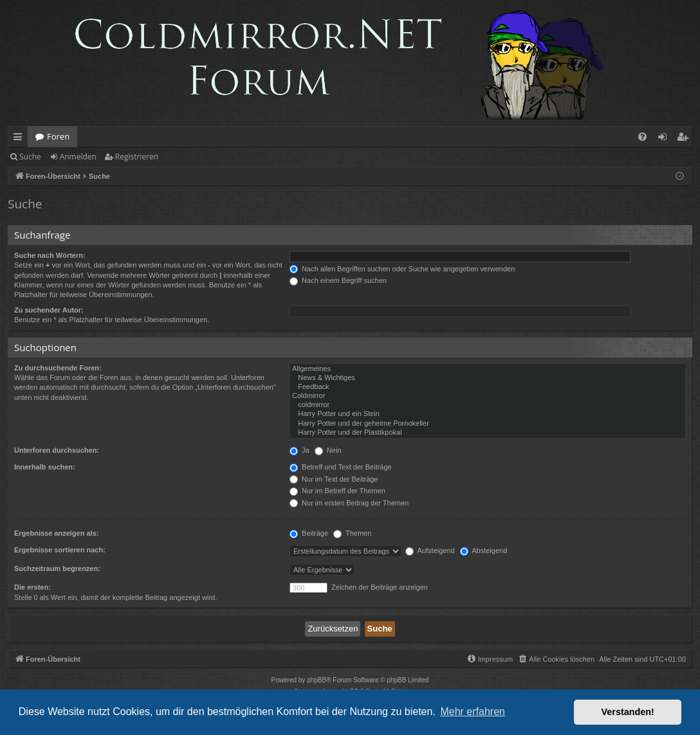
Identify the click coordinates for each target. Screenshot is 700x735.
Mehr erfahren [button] (473, 712)
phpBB (317, 680)
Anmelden (78, 157)
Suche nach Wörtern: (50, 255)
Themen (352, 533)
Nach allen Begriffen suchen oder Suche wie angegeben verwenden (402, 269)
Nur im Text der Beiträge (334, 479)
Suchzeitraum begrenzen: (57, 568)
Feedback (488, 387)
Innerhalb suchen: (45, 467)
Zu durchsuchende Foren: (58, 368)
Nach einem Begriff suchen (338, 280)
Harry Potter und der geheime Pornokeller (488, 424)
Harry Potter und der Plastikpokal (488, 433)
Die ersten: (32, 587)
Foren (58, 136)
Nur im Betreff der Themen (337, 491)
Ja (299, 450)
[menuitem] (642, 137)
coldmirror (488, 405)
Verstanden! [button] (628, 712)
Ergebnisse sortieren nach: (60, 550)
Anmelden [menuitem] (666, 139)
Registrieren (137, 157)
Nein (328, 450)
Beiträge (309, 533)
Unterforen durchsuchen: (57, 450)
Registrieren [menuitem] (685, 139)
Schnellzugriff (20, 139)
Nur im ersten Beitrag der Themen (349, 503)
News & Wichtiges (488, 378)
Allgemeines (488, 369)
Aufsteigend (430, 550)
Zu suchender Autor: (49, 310)
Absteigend (484, 550)
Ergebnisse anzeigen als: (56, 533)
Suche (30, 157)
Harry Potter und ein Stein (488, 414)
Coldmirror (488, 396)
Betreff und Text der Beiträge (341, 467)
